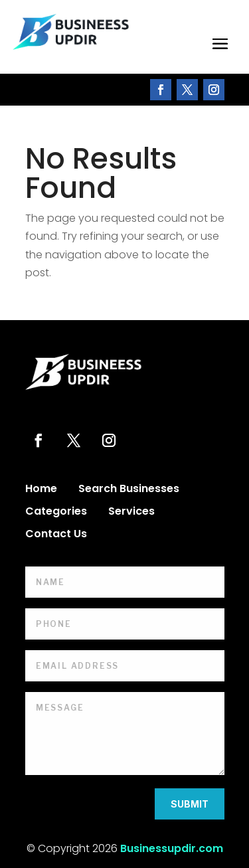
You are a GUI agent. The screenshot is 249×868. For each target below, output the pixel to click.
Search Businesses (129, 490)
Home (41, 490)
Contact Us (56, 535)
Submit (190, 804)
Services (131, 513)
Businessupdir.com (172, 848)
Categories (56, 513)
